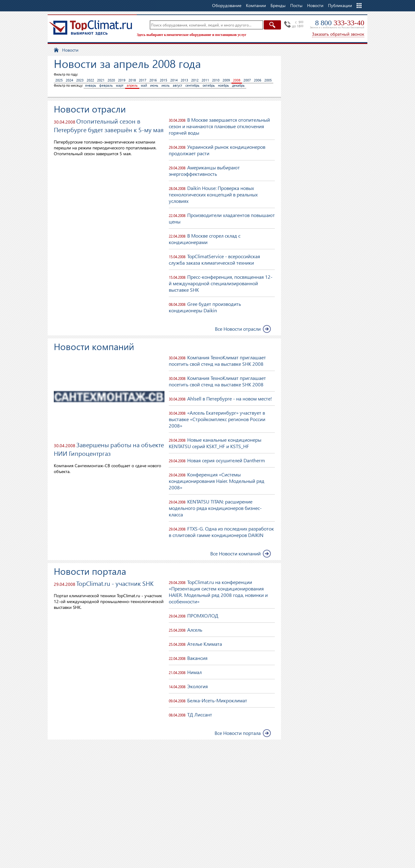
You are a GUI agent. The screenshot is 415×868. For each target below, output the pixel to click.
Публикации (340, 5)
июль (166, 85)
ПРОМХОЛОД (203, 615)
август (178, 85)
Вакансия (197, 658)
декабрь (238, 85)
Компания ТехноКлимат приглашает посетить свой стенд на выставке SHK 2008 (217, 361)
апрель (132, 85)
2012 (195, 80)
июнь (154, 85)
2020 (111, 80)
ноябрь (223, 85)
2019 (122, 80)
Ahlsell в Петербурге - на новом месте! (230, 398)
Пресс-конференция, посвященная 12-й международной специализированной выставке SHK (221, 283)
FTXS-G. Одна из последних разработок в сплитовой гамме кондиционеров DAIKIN (221, 532)
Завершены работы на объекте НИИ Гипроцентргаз (109, 449)
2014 (174, 80)
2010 (216, 80)
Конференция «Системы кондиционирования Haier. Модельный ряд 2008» (217, 481)
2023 (80, 80)
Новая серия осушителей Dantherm (226, 460)
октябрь (209, 85)
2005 (268, 80)
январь (91, 85)
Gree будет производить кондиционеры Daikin (205, 307)
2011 (205, 80)
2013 (184, 80)
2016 (153, 80)
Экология (198, 686)
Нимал (194, 672)
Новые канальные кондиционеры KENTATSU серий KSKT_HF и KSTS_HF (215, 443)
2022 (90, 80)
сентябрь (192, 85)
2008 (237, 80)
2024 (69, 80)
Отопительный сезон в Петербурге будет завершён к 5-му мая (109, 125)
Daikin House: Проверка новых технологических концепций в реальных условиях (213, 194)
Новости (315, 5)
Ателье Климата (205, 644)
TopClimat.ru (91, 28)
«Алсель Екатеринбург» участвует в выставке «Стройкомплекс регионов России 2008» (217, 419)
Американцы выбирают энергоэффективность (204, 171)
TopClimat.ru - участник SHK (115, 583)
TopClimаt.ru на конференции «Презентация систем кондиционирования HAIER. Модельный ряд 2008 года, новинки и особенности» (218, 592)
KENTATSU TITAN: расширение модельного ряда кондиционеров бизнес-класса (215, 508)
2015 (164, 80)
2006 (258, 80)
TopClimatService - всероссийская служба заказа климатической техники (214, 259)
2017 (143, 80)
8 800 (340, 23)
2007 (247, 80)
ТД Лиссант (200, 714)
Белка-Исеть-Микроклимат (217, 700)
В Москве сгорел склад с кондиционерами (205, 239)
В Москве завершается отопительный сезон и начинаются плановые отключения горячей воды (219, 126)
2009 (226, 80)
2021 (101, 80)
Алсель (195, 630)
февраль (106, 85)
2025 (59, 80)
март (120, 85)
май (144, 85)
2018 (132, 80)
